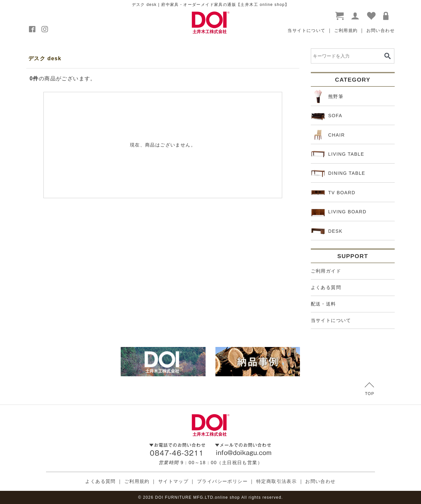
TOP (370, 389)
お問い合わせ (381, 30)
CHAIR (328, 135)
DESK (327, 231)
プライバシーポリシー (222, 481)
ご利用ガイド (326, 271)
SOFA (327, 116)
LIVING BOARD (339, 212)
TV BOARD (334, 193)
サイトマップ (173, 481)
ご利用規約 (346, 30)
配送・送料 (323, 304)
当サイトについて (306, 30)
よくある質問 (326, 287)
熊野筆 (327, 96)
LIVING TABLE (338, 154)
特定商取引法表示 (276, 481)
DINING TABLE (338, 173)
